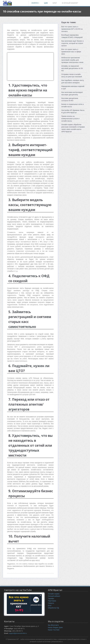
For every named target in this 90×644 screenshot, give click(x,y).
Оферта (51, 603)
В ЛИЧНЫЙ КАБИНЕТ (70, 3)
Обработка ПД (53, 608)
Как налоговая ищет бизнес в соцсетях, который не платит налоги (72, 43)
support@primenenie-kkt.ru (18, 633)
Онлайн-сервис (54, 594)
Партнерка (52, 601)
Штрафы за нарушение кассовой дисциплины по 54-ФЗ (72, 68)
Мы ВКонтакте (53, 625)
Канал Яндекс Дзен (55, 627)
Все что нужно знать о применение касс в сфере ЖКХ (71, 52)
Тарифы (51, 598)
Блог (50, 605)
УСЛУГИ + (35, 3)
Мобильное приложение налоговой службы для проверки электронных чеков (72, 60)
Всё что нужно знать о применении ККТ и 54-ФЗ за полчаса (72, 29)
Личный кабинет (54, 596)
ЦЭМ (46, 3)
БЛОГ (55, 3)
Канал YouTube (54, 630)
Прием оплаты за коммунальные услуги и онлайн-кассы (70, 119)
